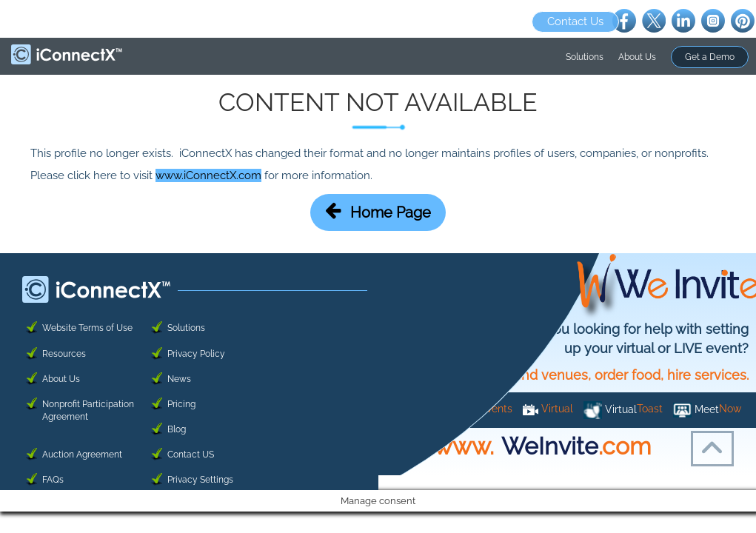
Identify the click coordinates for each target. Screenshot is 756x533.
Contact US (191, 455)
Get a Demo (710, 57)
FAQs (53, 480)
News (179, 379)
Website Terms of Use (87, 328)
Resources (64, 354)
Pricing (181, 404)
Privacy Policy (196, 354)
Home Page (378, 211)
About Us (637, 57)
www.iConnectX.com (208, 175)
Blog (177, 429)
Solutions (585, 57)
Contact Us (575, 21)
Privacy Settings (200, 480)
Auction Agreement (82, 455)
